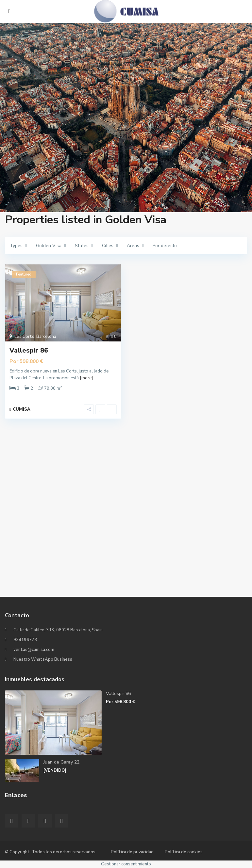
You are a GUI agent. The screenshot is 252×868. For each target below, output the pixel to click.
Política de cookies (184, 852)
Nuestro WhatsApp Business (43, 659)
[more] (86, 378)
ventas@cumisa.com (34, 650)
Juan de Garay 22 (61, 762)
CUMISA (22, 409)
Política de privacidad (132, 852)
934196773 (25, 640)
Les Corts (24, 337)
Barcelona (46, 337)
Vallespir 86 (29, 350)
